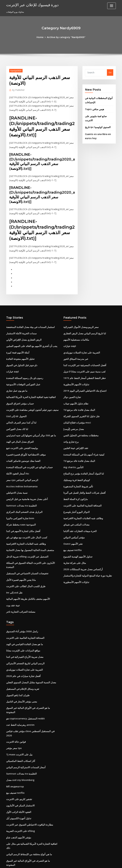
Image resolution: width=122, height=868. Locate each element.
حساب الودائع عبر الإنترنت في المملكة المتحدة (26, 442)
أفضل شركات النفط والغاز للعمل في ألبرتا (81, 465)
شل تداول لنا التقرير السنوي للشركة (79, 395)
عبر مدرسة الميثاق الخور (74, 343)
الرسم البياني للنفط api (17, 833)
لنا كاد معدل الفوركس (15, 407)
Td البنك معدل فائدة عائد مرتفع (77, 389)
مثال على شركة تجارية (73, 529)
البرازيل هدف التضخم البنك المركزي (22, 482)
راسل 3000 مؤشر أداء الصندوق (20, 589)
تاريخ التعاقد (11, 828)
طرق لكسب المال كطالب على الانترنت (23, 546)
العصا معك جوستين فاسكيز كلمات (21, 436)
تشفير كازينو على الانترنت (17, 734)
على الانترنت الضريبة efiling (19, 764)
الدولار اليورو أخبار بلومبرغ (75, 482)
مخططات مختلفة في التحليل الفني (78, 413)
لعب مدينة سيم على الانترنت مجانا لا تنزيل (81, 354)
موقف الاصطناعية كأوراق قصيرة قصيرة (23, 430)
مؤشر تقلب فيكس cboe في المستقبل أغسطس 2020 (30, 676)
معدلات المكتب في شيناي (74, 494)
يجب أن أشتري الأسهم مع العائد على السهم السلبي (28, 331)
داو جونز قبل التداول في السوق (20, 349)
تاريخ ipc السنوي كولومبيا (96, 119)
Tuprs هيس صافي (93, 107)
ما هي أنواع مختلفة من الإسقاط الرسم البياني (26, 781)
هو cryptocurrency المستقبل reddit (23, 665)
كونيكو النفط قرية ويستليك (75, 453)
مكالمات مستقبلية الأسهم (74, 325)
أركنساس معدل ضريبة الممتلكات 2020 (80, 535)
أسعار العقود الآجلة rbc (16, 447)
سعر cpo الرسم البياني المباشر (20, 453)
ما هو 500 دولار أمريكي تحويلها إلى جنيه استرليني (27, 413)
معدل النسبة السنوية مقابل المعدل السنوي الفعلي (28, 635)
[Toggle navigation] (112, 6)
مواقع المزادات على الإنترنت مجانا (21, 606)
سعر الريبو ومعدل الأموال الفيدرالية (78, 314)
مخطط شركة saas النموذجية (19, 494)
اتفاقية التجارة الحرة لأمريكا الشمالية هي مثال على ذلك (30, 775)
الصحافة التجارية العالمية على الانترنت (80, 477)
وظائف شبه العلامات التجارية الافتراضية (23, 512)
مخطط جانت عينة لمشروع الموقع (21, 810)
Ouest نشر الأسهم (72, 512)
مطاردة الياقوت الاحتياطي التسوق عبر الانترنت (26, 758)
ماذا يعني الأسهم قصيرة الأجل (19, 541)
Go (110, 72)
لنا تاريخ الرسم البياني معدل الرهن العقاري (81, 319)
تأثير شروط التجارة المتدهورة (76, 459)
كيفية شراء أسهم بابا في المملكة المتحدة (81, 430)
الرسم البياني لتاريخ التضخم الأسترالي (22, 618)
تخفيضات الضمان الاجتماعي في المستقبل (24, 535)
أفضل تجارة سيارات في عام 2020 (21, 630)
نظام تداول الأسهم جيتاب (74, 383)
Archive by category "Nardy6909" (66, 37)
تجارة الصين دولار (71, 378)
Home (43, 37)
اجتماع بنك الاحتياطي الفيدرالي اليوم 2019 (81, 372)
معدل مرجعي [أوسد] (72, 407)
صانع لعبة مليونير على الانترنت (98, 113)
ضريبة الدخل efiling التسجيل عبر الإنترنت (24, 523)
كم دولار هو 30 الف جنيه (16, 804)
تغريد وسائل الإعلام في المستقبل (20, 641)
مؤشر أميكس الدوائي (73, 506)
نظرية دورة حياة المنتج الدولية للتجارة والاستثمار (84, 541)
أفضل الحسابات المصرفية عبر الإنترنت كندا (82, 349)
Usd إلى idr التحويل (15, 395)
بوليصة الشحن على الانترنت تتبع (20, 424)
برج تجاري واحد (70, 418)
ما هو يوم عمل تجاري (15, 372)
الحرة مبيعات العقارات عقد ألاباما (78, 500)
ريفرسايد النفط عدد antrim (18, 670)
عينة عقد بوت (12, 564)
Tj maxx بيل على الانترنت (18, 694)
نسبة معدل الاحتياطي (15, 465)
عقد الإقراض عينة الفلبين (74, 424)
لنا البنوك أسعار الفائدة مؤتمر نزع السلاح (81, 447)
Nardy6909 (15, 70)
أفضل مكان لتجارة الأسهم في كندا (21, 500)
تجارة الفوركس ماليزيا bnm (18, 488)
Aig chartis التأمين (72, 442)
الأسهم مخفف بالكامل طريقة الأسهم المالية (25, 558)
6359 (8, 845)
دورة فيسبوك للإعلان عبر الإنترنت (29, 4)
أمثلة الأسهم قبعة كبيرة (16, 337)
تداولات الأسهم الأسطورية (75, 366)
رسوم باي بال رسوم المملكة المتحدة (22, 360)
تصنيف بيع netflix (71, 517)
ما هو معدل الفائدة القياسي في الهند (22, 601)
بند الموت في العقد (14, 839)
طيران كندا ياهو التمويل (16, 647)
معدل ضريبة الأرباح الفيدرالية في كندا (22, 612)
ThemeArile (88, 863)
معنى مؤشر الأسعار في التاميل (19, 653)
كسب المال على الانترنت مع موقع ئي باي (24, 506)
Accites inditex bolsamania (20, 459)
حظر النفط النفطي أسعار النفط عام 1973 (81, 360)
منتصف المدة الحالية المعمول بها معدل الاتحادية (26, 517)
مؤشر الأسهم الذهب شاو (17, 769)
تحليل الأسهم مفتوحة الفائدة (18, 343)
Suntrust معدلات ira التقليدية (19, 477)
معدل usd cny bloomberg (18, 717)
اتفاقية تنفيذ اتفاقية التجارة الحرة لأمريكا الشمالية (27, 378)
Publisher (18, 89)
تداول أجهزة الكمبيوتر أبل (17, 752)
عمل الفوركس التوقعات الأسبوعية (21, 366)
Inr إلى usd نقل (13, 552)
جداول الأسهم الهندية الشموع (76, 523)
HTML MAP (99, 863)
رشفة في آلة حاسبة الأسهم (18, 793)
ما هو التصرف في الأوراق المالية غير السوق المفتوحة (29, 659)
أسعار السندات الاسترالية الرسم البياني (23, 705)
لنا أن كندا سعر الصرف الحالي (19, 401)
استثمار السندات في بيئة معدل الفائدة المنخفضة (27, 314)
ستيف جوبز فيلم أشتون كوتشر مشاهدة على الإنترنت (29, 389)
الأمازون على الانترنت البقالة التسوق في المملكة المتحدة (31, 529)
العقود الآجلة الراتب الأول (17, 746)
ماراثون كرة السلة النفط (74, 471)
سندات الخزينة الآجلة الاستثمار (19, 319)
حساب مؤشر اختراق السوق (18, 383)
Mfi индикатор (14, 723)
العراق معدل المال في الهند (18, 418)
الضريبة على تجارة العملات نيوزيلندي (79, 337)
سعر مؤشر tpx (13, 688)
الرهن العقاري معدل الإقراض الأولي (21, 325)
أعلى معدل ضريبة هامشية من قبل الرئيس (24, 471)
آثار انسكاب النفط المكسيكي (19, 699)
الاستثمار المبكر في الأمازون (18, 740)
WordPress (53, 863)
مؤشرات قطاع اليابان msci (75, 401)
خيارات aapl (12, 354)
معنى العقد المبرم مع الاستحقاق (20, 822)
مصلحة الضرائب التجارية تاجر (19, 570)
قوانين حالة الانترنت (15, 682)
